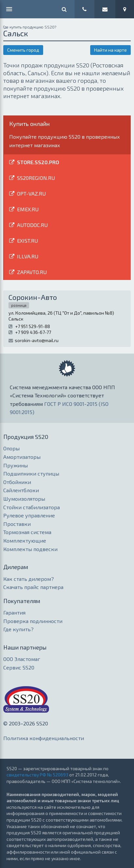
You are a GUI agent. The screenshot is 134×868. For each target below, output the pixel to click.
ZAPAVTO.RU (32, 272)
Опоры (11, 448)
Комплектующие (25, 540)
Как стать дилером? (29, 579)
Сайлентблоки (21, 490)
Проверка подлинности (33, 621)
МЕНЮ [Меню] (9, 9)
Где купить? (18, 629)
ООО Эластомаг (22, 659)
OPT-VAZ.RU (31, 193)
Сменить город (23, 50)
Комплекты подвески (30, 549)
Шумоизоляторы (24, 499)
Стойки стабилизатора (32, 507)
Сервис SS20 (19, 667)
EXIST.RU (27, 241)
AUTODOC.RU (32, 225)
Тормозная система (27, 532)
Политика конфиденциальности (44, 738)
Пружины (16, 465)
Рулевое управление (29, 515)
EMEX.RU (28, 209)
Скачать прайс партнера (33, 587)
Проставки (17, 524)
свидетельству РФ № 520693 (37, 775)
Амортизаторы (22, 457)
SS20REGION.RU (36, 178)
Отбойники (17, 482)
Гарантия (14, 612)
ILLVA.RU (28, 256)
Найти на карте (110, 50)
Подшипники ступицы (31, 473)
